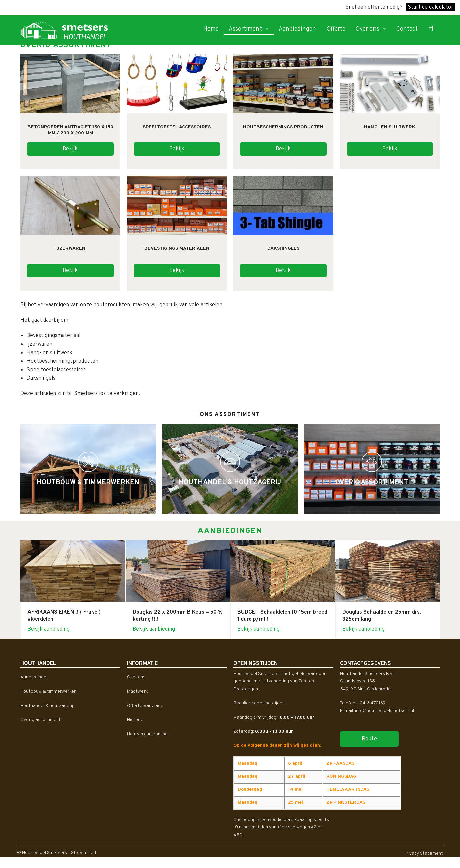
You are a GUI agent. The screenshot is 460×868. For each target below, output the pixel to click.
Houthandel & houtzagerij (47, 706)
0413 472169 (372, 703)
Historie (135, 720)
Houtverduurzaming (147, 734)
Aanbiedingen (297, 29)
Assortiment (245, 29)
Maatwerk (137, 691)
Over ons (367, 29)
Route (369, 739)
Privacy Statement (423, 853)
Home (211, 29)
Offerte (336, 29)
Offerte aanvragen (146, 706)
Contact (407, 29)
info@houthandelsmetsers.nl (385, 711)
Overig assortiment (41, 720)
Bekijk (70, 149)
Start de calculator (430, 7)
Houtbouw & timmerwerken (48, 691)
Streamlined (83, 853)
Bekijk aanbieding (49, 629)
